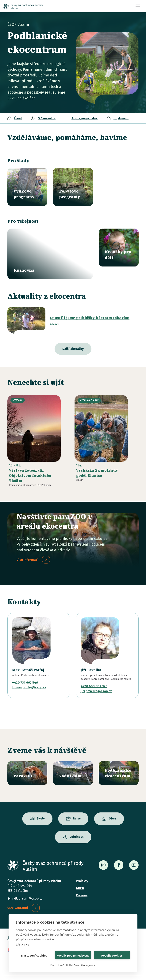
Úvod (18, 118)
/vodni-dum (73, 761)
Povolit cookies (112, 955)
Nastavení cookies (34, 955)
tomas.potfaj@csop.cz (29, 675)
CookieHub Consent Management (79, 965)
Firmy (77, 807)
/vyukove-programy (27, 187)
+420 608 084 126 (94, 674)
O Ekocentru (47, 118)
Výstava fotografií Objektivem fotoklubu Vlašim (30, 464)
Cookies (82, 883)
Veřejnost (77, 825)
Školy (41, 807)
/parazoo (27, 761)
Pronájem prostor (85, 118)
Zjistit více (23, 944)
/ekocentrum (119, 761)
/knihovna (50, 248)
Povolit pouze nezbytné (73, 955)
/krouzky (119, 248)
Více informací (27, 548)
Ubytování (121, 118)
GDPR (80, 876)
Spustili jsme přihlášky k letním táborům (90, 306)
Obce (112, 807)
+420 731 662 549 (25, 671)
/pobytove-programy (73, 187)
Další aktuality (73, 337)
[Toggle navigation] (138, 6)
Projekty (82, 869)
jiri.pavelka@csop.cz (96, 679)
